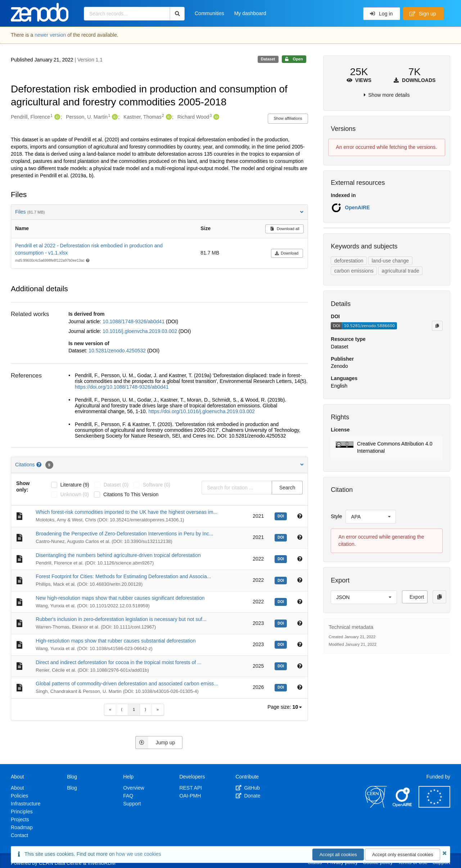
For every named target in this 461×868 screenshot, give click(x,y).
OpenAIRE (357, 207)
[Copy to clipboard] (437, 326)
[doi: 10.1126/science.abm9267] (282, 558)
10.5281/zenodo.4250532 (118, 351)
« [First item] (110, 709)
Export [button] (417, 597)
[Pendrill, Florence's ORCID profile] (56, 117)
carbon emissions (354, 271)
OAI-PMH (190, 796)
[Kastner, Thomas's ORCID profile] (168, 117)
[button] (387, 448)
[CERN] (376, 806)
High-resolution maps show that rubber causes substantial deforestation (116, 641)
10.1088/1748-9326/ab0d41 (134, 321)
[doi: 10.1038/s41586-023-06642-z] (282, 644)
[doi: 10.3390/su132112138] (282, 537)
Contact (19, 835)
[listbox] (298, 707)
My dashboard (250, 13)
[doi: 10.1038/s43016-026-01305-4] (282, 687)
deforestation (349, 261)
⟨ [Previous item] (122, 709)
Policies (19, 796)
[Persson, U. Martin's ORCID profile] (114, 117)
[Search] (177, 14)
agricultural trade (401, 271)
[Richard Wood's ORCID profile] (215, 117)
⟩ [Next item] (145, 709)
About (17, 788)
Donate (248, 796)
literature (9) (75, 485)
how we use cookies (138, 854)
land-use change (390, 261)
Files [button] (159, 212)
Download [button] (287, 253)
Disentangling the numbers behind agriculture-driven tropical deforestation (118, 555)
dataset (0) (116, 485)
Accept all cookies (338, 855)
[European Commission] (434, 806)
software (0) (157, 485)
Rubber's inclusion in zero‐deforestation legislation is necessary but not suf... (121, 619)
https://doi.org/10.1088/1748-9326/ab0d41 (122, 387)
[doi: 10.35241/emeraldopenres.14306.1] (282, 516)
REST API (191, 788)
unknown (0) (75, 494)
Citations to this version (131, 494)
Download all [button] (284, 229)
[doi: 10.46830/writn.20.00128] (282, 580)
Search (287, 488)
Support (132, 804)
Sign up (423, 14)
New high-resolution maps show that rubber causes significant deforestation (120, 598)
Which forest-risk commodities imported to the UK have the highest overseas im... (126, 512)
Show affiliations (288, 118)
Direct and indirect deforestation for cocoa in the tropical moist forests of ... (119, 662)
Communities (209, 13)
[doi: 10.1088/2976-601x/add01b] (282, 666)
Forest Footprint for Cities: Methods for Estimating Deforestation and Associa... (123, 576)
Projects (20, 819)
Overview (134, 788)
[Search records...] (127, 14)
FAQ (128, 796)
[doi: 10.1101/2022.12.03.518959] (282, 601)
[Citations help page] (40, 465)
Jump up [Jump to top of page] (155, 743)
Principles (22, 812)
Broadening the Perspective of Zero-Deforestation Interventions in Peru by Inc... (124, 534)
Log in (381, 14)
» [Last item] (158, 709)
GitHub (248, 788)
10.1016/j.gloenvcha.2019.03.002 (141, 331)
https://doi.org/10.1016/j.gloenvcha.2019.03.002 (202, 411)
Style (336, 516)
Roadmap (22, 827)
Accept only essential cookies (403, 855)
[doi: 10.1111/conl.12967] (282, 623)
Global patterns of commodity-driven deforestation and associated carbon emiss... (127, 684)
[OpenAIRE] (403, 806)
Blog (72, 788)
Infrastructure (26, 804)
